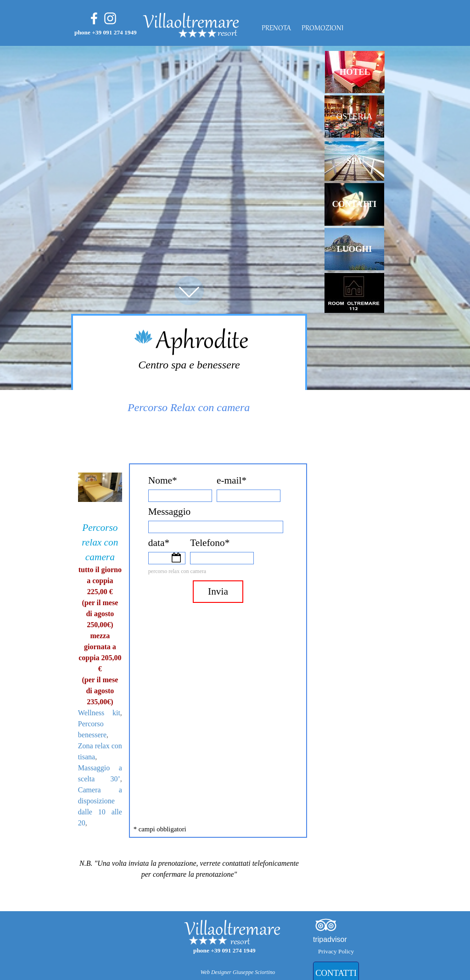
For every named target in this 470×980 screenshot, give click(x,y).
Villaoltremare (191, 23)
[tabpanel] (252, 34)
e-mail (232, 480)
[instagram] (110, 18)
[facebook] (94, 18)
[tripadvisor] (326, 925)
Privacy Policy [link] (336, 951)
